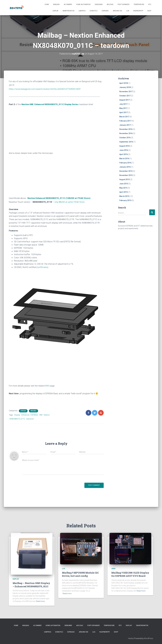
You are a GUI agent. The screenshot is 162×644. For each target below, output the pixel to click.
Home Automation (83, 4)
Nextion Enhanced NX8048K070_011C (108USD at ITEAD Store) (59, 198)
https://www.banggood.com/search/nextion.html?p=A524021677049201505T (45, 89)
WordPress (149, 638)
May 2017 (123, 108)
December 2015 (126, 171)
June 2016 (124, 150)
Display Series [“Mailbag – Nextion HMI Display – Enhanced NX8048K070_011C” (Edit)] (71, 104)
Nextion (47, 415)
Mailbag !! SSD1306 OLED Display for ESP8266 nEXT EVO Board (130, 574)
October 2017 (125, 96)
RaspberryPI (138, 11)
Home (47, 4)
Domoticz (94, 11)
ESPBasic (105, 11)
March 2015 (124, 196)
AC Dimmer (68, 4)
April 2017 (124, 112)
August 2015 (124, 179)
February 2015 (125, 200)
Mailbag (56, 4)
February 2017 (125, 121)
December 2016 (126, 129)
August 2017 (124, 100)
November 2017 (126, 92)
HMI (41, 415)
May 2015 (123, 188)
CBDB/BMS (99, 4)
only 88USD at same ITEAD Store (69, 202)
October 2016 (125, 138)
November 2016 (126, 133)
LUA (128, 11)
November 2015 (126, 175)
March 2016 (124, 159)
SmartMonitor (68, 11)
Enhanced (25, 415)
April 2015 (124, 192)
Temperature (139, 4)
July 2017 (123, 104)
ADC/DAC (110, 4)
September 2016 (126, 142)
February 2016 (125, 163)
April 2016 (124, 154)
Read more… (41, 601)
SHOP (149, 11)
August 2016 (124, 146)
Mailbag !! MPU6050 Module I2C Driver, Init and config (80, 574)
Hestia (131, 638)
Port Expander (124, 4)
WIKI (47, 386)
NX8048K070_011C (17, 419)
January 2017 (125, 125)
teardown (30, 419)
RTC (150, 4)
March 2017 (124, 117)
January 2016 (125, 167)
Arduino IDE (118, 11)
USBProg (82, 11)
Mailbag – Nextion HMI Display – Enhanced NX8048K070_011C (31, 585)
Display (55, 11)
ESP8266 (34, 415)
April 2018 (124, 83)
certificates (42, 267)
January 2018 (125, 87)
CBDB (113, 569)
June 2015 (124, 184)
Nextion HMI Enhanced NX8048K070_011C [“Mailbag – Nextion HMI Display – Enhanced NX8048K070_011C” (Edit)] (43, 104)
